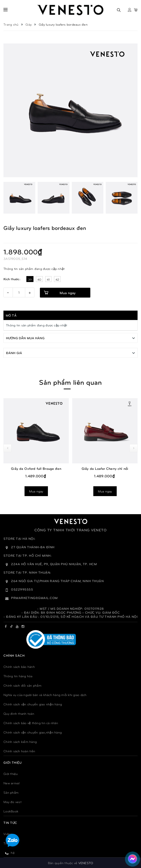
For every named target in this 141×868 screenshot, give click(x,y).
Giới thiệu (11, 773)
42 (57, 279)
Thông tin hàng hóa (18, 676)
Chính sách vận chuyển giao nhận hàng (33, 704)
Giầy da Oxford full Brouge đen (36, 468)
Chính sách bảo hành (19, 666)
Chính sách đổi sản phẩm (22, 685)
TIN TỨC (10, 822)
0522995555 (22, 589)
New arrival (11, 783)
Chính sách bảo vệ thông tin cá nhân (31, 723)
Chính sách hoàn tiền (19, 751)
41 (48, 279)
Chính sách (14, 655)
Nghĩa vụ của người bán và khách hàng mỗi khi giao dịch (45, 695)
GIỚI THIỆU (12, 762)
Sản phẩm (11, 792)
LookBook (11, 811)
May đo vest (12, 802)
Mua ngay (68, 293)
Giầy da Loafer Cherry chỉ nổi (105, 468)
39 (30, 279)
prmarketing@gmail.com (34, 598)
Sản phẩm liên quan (70, 382)
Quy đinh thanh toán (19, 713)
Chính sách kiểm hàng (20, 741)
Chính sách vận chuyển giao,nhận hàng (33, 732)
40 (39, 279)
